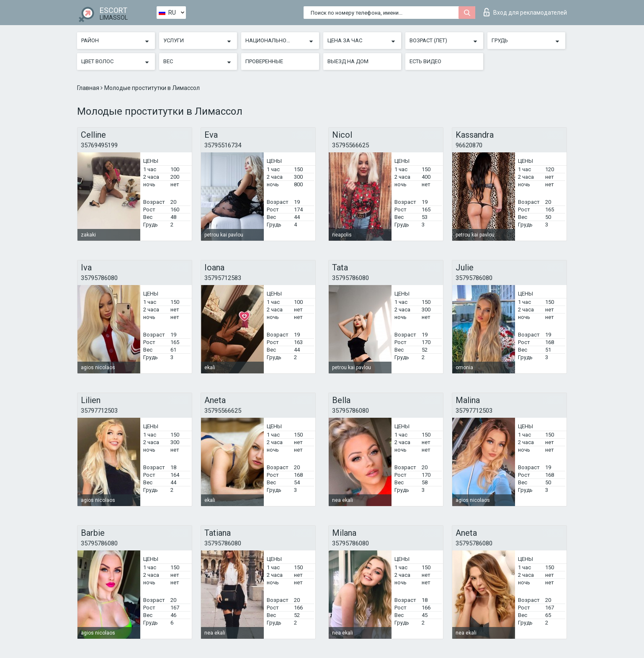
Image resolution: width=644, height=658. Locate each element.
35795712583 (223, 278)
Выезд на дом (348, 61)
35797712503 (99, 411)
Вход (525, 12)
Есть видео (425, 61)
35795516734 (223, 145)
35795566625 (350, 145)
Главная (89, 88)
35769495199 (99, 145)
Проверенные (264, 61)
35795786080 (99, 278)
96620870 (469, 145)
